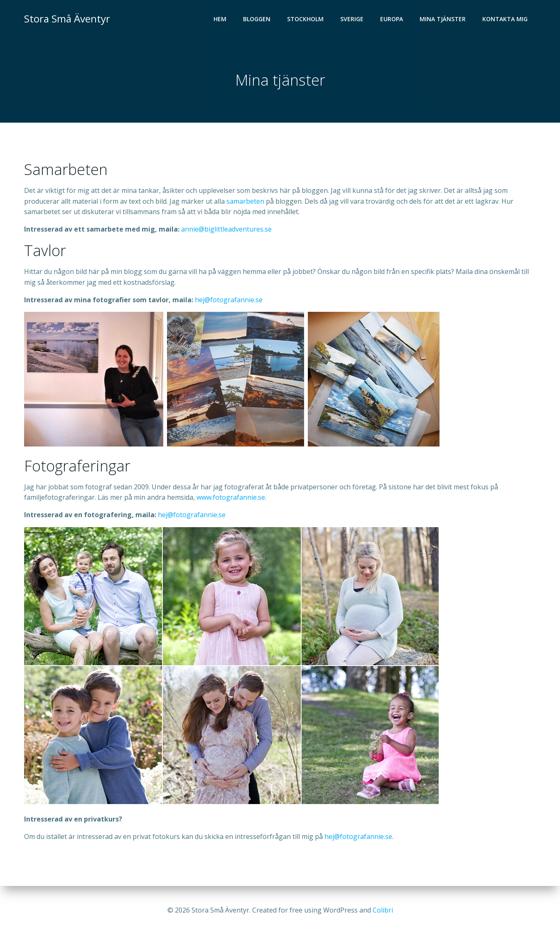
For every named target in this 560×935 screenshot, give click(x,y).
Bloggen (257, 19)
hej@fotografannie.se (229, 300)
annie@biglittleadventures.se (226, 229)
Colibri (383, 910)
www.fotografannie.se (231, 497)
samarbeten (245, 201)
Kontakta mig (505, 19)
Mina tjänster (443, 19)
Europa (392, 19)
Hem (220, 19)
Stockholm (305, 19)
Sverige (352, 19)
